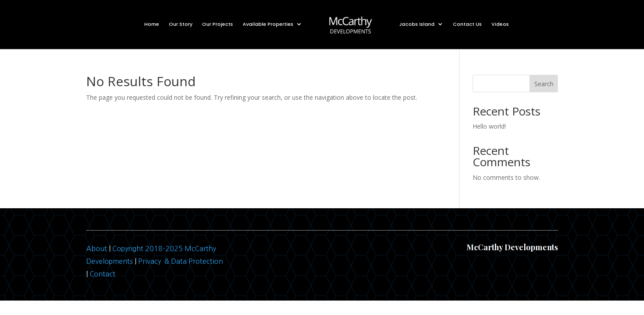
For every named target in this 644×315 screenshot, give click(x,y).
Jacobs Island (417, 24)
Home (152, 24)
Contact (103, 274)
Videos (500, 24)
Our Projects (218, 24)
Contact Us (467, 24)
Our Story (181, 24)
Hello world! (489, 126)
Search (544, 84)
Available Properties (268, 24)
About (97, 248)
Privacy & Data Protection (181, 261)
